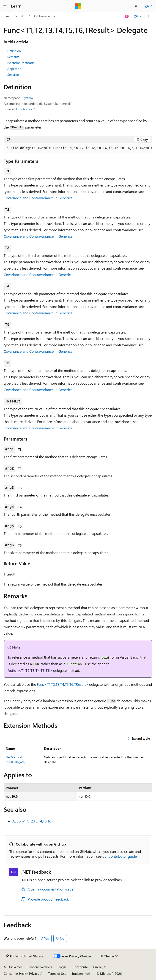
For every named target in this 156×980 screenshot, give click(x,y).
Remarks (13, 57)
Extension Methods (21, 63)
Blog (61, 967)
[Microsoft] (78, 6)
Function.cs (24, 109)
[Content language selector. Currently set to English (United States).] (25, 956)
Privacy (98, 967)
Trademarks (80, 973)
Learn (8, 16)
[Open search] (136, 6)
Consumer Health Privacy (21, 973)
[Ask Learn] (127, 16)
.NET (23, 16)
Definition (14, 51)
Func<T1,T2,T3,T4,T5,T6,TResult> (63, 684)
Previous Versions (40, 967)
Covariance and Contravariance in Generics (38, 198)
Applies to (14, 69)
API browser (42, 16)
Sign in (148, 6)
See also (13, 75)
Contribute (80, 967)
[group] (78, 148)
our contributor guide (120, 856)
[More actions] (148, 16)
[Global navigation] (5, 6)
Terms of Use (57, 973)
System (28, 98)
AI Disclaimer (13, 967)
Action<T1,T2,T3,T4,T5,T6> (30, 670)
